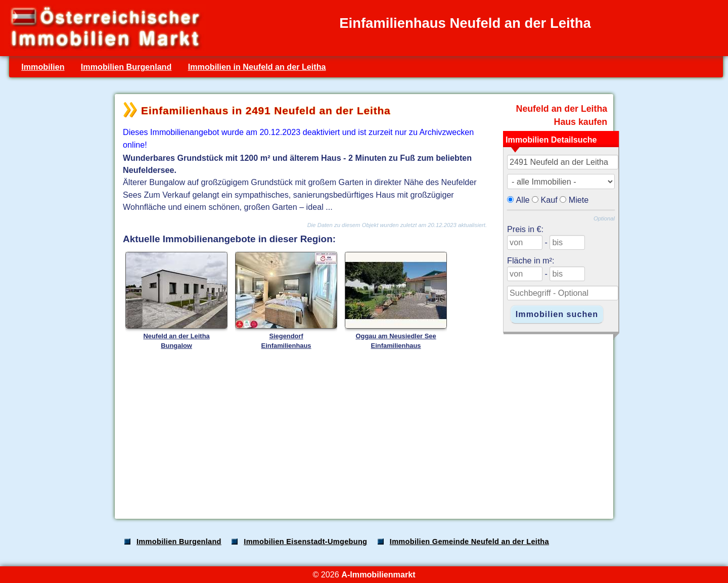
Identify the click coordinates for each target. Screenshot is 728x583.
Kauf (549, 200)
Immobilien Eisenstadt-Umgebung (305, 542)
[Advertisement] (363, 432)
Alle (523, 200)
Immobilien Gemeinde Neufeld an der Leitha (469, 542)
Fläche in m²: (531, 260)
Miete (579, 200)
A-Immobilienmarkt (378, 574)
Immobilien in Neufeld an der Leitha (257, 67)
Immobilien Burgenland (126, 67)
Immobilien (43, 67)
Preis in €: (525, 229)
